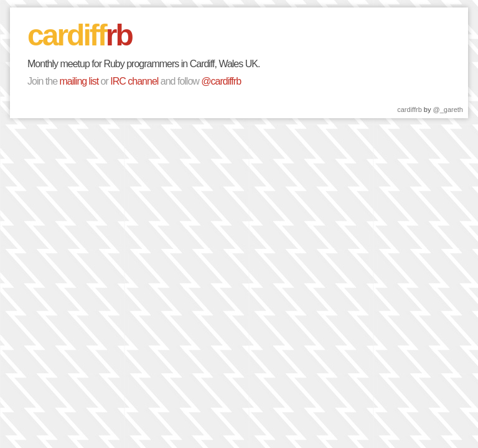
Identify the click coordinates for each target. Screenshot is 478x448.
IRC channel (134, 81)
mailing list (79, 81)
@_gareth (448, 110)
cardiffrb (410, 110)
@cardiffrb (221, 81)
